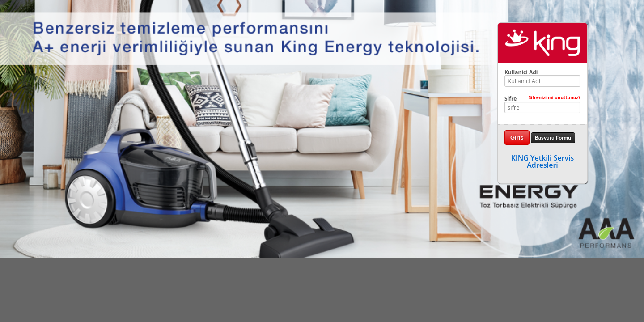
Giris (517, 138)
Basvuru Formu (553, 138)
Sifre (542, 99)
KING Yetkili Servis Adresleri (543, 161)
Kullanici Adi (521, 72)
